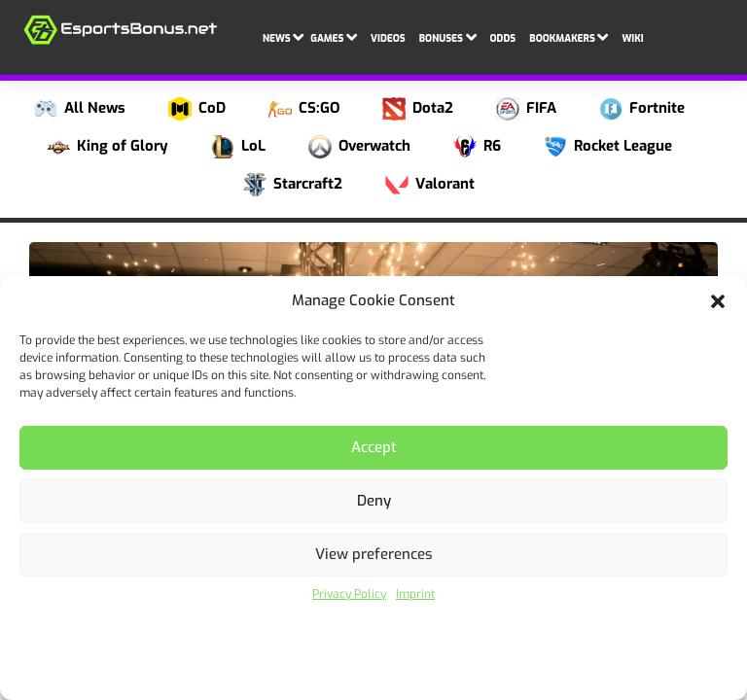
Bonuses (448, 35)
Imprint (415, 594)
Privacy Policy (349, 594)
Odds (503, 38)
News (283, 35)
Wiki (632, 38)
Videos (388, 38)
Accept (374, 447)
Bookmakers (569, 35)
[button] (718, 301)
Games (334, 35)
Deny (374, 501)
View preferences (374, 554)
